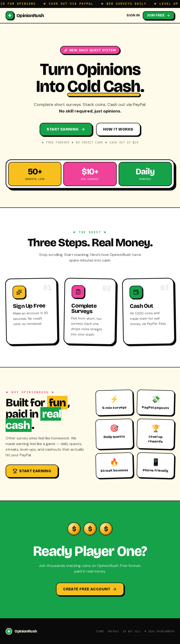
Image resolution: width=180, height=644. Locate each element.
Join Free (159, 15)
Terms (100, 631)
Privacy (114, 631)
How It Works (118, 129)
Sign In (133, 15)
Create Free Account (90, 589)
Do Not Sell (132, 631)
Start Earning (66, 129)
